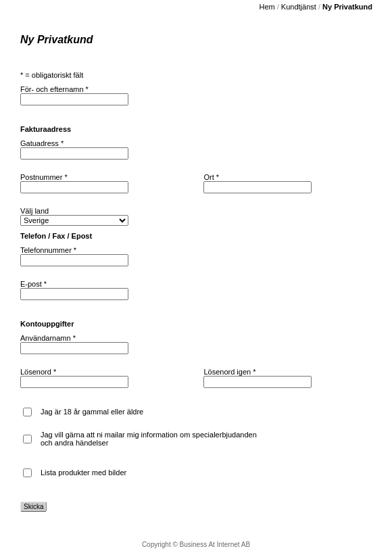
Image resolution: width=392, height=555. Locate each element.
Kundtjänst (299, 7)
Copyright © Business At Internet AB (196, 545)
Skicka (33, 507)
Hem (267, 7)
